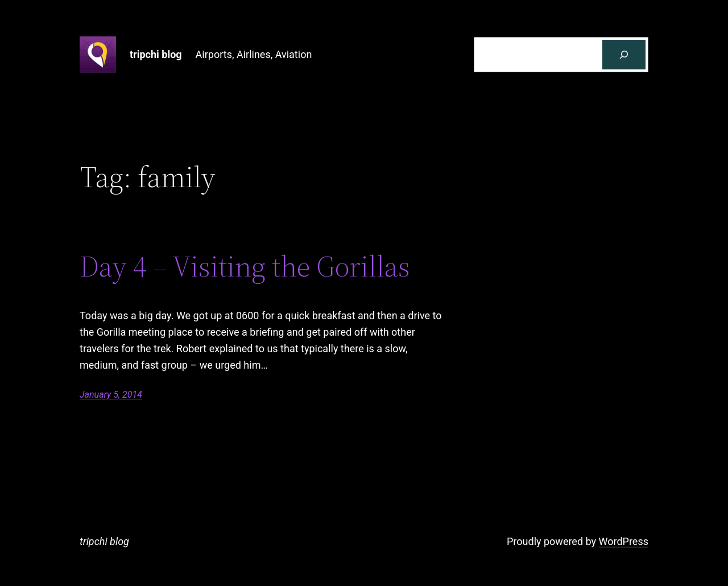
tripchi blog (156, 54)
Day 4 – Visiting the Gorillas (245, 266)
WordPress (624, 541)
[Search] (624, 55)
